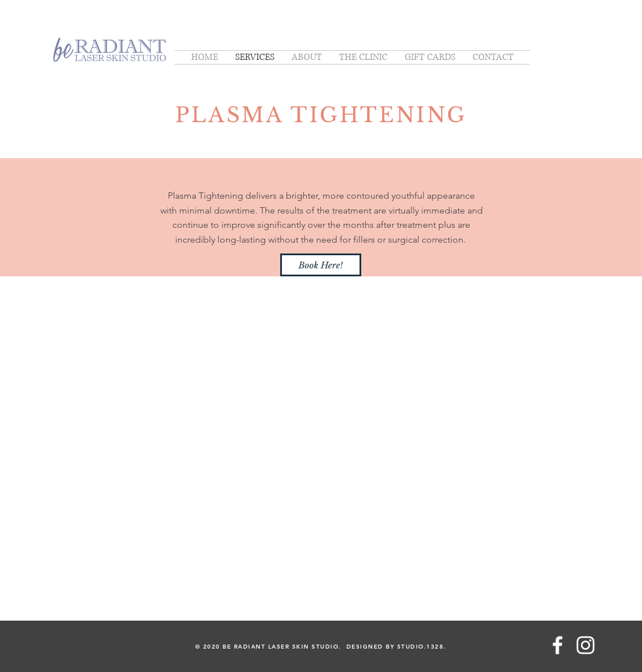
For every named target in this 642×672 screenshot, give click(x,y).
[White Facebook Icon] (558, 645)
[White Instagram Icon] (586, 645)
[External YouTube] (321, 424)
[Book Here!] (321, 265)
